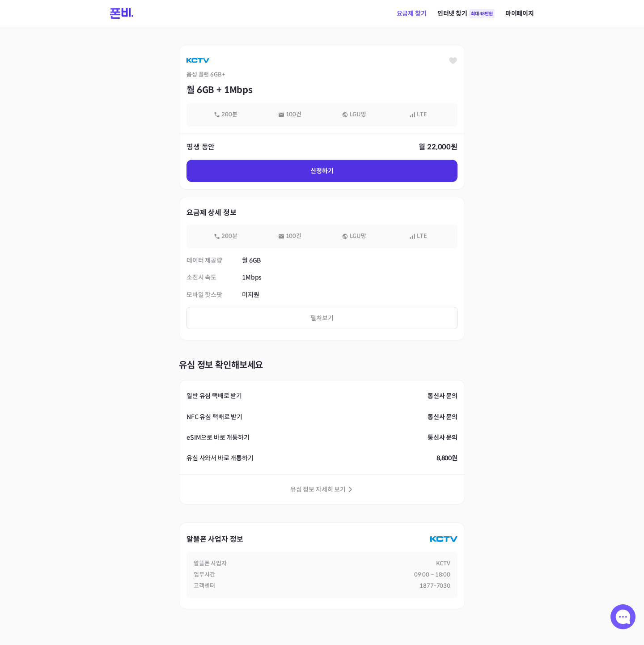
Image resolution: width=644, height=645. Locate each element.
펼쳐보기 (322, 318)
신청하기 (322, 171)
